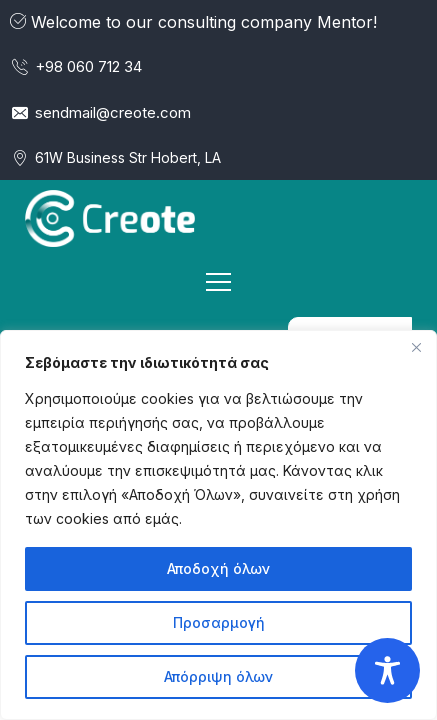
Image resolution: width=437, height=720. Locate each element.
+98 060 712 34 (76, 66)
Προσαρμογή (219, 622)
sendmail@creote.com (100, 112)
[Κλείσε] (416, 347)
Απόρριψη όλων (218, 676)
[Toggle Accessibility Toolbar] (387, 670)
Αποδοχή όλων (218, 568)
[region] (218, 525)
